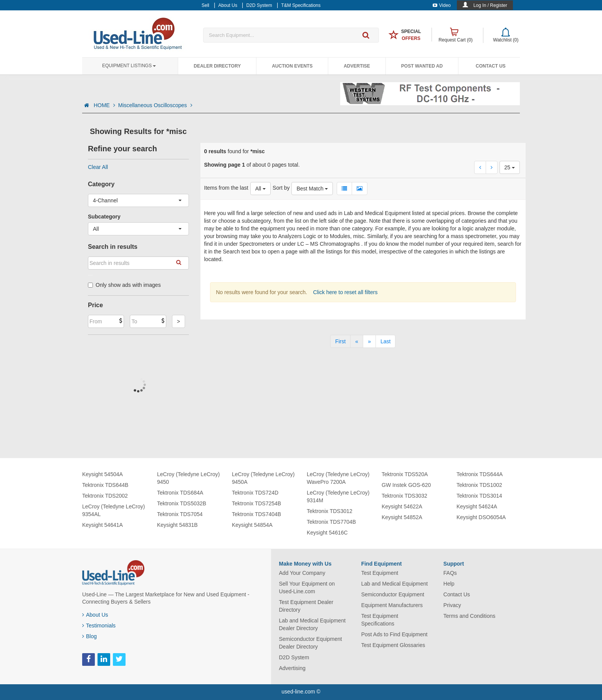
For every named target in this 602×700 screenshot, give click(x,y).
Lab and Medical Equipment (395, 584)
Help (449, 584)
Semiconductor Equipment (393, 594)
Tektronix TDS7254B (256, 503)
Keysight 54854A (252, 525)
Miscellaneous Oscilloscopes (155, 105)
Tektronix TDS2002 (105, 496)
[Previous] (357, 341)
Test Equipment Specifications (380, 620)
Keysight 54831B (177, 525)
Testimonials (99, 626)
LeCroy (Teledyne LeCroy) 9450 (188, 478)
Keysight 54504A (103, 474)
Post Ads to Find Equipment (394, 634)
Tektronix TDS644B (105, 485)
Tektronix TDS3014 (479, 496)
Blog (89, 636)
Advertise (357, 66)
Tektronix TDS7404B (256, 514)
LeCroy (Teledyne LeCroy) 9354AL (113, 510)
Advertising (292, 668)
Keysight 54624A (477, 506)
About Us (95, 615)
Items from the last (226, 188)
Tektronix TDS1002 (479, 485)
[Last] (385, 341)
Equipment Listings (129, 66)
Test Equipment (380, 573)
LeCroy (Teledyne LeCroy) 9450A (263, 478)
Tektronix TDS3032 (404, 496)
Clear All (98, 167)
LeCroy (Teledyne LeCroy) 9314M (338, 496)
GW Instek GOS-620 (406, 485)
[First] (340, 341)
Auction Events (292, 66)
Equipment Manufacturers (392, 605)
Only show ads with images (124, 285)
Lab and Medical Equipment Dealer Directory (313, 624)
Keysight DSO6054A (481, 517)
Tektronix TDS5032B (182, 503)
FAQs (450, 573)
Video (442, 5)
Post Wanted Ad (422, 66)
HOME (104, 105)
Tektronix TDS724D (255, 493)
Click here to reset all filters (345, 292)
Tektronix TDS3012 (330, 511)
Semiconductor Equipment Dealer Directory (311, 643)
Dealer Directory (217, 66)
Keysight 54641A (103, 525)
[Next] (369, 341)
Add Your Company (302, 573)
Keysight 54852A (402, 517)
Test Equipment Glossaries (393, 645)
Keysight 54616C (327, 533)
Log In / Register (490, 5)
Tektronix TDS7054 (180, 514)
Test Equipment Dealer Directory (306, 606)
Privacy (452, 605)
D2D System (294, 657)
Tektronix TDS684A (180, 493)
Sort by (281, 188)
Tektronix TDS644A (480, 474)
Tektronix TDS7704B (331, 522)
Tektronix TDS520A (405, 474)
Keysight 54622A (402, 506)
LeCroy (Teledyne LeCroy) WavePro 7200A (338, 478)
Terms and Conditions (469, 616)
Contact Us (491, 66)
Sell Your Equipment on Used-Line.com (307, 587)
